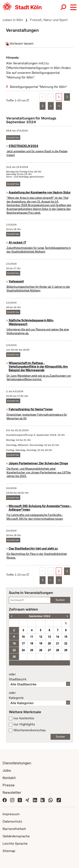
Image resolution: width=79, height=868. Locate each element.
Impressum (11, 814)
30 (14, 657)
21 (58, 643)
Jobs (7, 770)
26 (41, 650)
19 (41, 643)
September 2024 (39, 616)
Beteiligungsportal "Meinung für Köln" (38, 87)
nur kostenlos (24, 718)
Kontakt (9, 778)
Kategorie (39, 695)
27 (49, 650)
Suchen (60, 600)
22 (66, 643)
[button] (73, 7)
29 (66, 650)
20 (49, 643)
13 (49, 637)
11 (32, 637)
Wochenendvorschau (30, 730)
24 (23, 650)
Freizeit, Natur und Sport (49, 20)
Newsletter (12, 792)
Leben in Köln (13, 20)
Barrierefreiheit (14, 829)
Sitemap (9, 851)
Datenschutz (12, 821)
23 (14, 650)
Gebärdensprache (16, 836)
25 (32, 650)
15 (66, 637)
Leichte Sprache (15, 843)
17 (23, 643)
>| (59, 106)
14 (58, 637)
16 (14, 643)
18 (32, 643)
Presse (9, 785)
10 (23, 637)
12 (41, 637)
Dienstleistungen (17, 763)
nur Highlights (24, 724)
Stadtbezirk (39, 677)
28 (58, 650)
